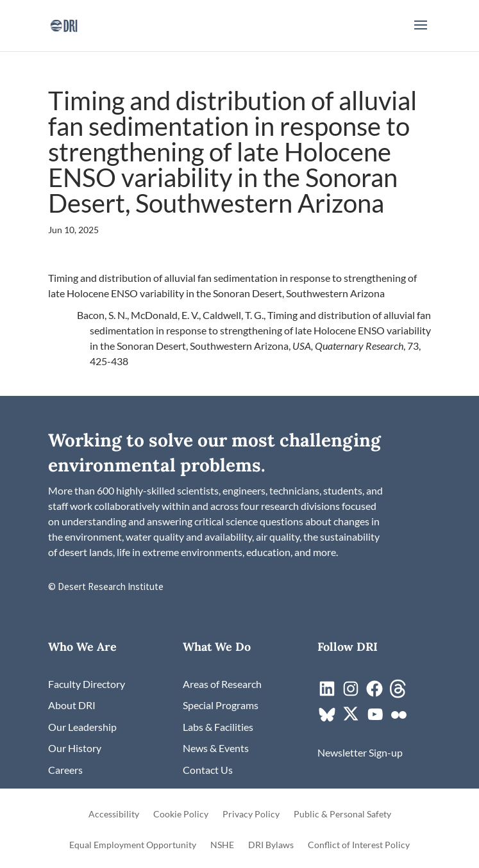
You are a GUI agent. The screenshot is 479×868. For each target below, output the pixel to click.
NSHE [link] (222, 845)
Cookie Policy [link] (181, 815)
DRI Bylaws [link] (271, 845)
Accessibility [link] (114, 815)
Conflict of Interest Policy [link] (359, 845)
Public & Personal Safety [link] (342, 815)
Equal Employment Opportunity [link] (133, 845)
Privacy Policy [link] (251, 815)
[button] (421, 33)
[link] (64, 24)
